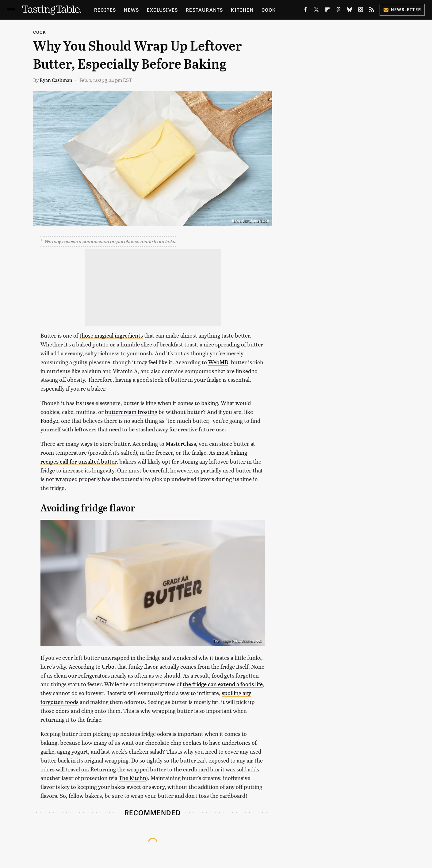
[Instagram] (361, 11)
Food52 (49, 421)
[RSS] (372, 11)
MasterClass (181, 444)
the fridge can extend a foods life (223, 684)
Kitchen (242, 10)
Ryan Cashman (56, 80)
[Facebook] (305, 11)
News (131, 10)
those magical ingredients (111, 335)
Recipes (105, 10)
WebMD (218, 362)
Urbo (108, 666)
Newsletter (402, 9)
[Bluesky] (350, 11)
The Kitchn (132, 778)
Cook (269, 10)
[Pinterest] (338, 11)
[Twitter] (316, 11)
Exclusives (162, 10)
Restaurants (204, 10)
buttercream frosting (131, 412)
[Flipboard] (327, 11)
